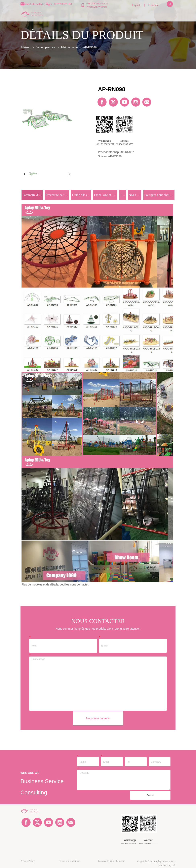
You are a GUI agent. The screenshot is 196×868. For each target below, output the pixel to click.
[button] (111, 17)
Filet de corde (69, 47)
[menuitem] (111, 16)
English (136, 5)
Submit (150, 795)
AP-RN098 (90, 47)
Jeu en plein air (46, 47)
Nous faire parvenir (98, 718)
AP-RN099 (115, 156)
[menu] (111, 16)
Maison (26, 47)
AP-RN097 (127, 152)
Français (153, 5)
